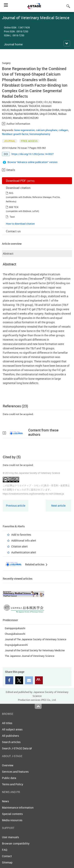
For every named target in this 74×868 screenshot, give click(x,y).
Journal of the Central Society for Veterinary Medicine (35, 650)
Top (38, 706)
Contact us (13, 231)
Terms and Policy (13, 784)
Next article (58, 506)
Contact (7, 856)
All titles (7, 723)
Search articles (11, 742)
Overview (8, 765)
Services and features (15, 772)
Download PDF (20, 181)
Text (12, 217)
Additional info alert (24, 540)
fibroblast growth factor (15, 134)
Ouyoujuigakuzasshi (16, 645)
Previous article (16, 506)
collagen (63, 130)
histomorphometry (40, 134)
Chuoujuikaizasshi (15, 634)
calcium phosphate (47, 130)
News (5, 801)
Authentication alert (24, 552)
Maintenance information (18, 808)
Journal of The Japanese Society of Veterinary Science (36, 639)
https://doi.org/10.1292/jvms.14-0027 (33, 154)
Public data (9, 778)
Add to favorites (21, 535)
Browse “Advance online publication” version (32, 162)
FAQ (5, 850)
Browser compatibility (16, 843)
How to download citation (20, 224)
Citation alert (19, 546)
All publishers (10, 736)
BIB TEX (14, 207)
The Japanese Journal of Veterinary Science (30, 656)
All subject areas (12, 729)
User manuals (10, 837)
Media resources (12, 820)
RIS (11, 193)
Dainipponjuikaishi (15, 628)
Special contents (12, 814)
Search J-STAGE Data (17, 748)
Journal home (13, 44)
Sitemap (7, 862)
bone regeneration (25, 130)
